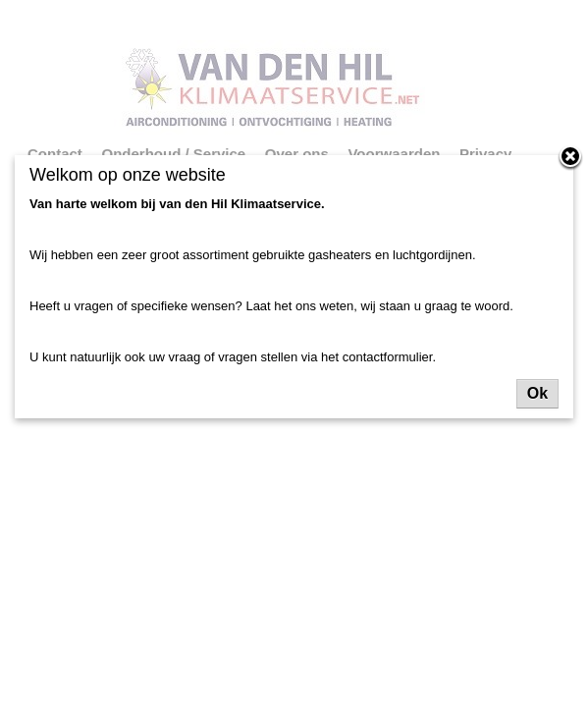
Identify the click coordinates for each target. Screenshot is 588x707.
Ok (537, 393)
